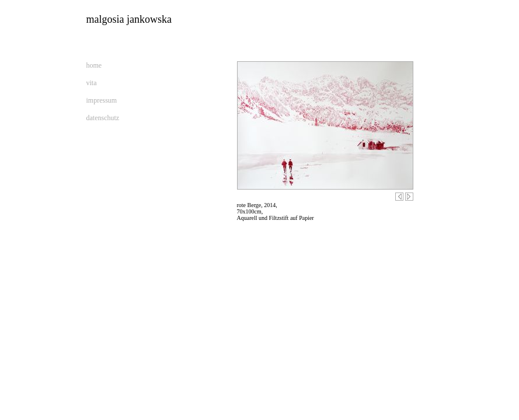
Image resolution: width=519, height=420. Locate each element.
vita (92, 83)
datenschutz (103, 118)
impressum (102, 100)
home (94, 65)
